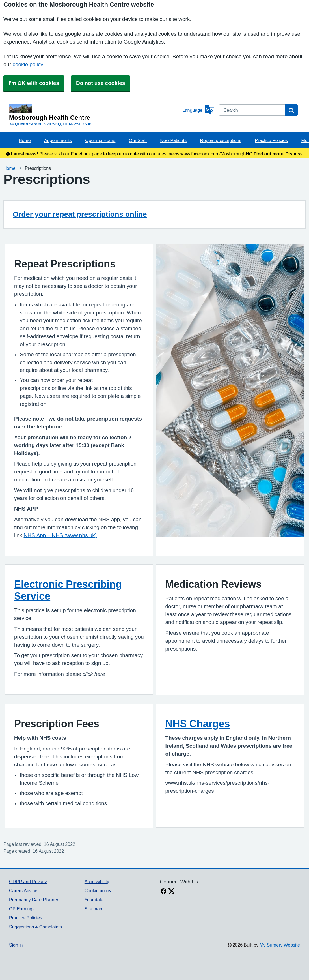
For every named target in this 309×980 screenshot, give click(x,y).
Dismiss (294, 154)
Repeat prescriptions (221, 140)
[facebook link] (163, 892)
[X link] (172, 892)
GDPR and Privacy (28, 882)
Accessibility (97, 882)
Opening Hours (100, 140)
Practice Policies (271, 140)
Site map (93, 909)
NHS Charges (198, 724)
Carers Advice (23, 891)
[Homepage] (95, 113)
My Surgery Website (280, 945)
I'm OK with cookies (34, 83)
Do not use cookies (101, 83)
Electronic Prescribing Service (68, 590)
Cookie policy (98, 891)
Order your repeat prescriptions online (80, 214)
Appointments (58, 140)
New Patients (173, 140)
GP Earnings (22, 909)
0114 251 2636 (77, 124)
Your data (94, 900)
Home (25, 140)
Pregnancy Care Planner (34, 900)
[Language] (198, 110)
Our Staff (138, 140)
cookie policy (28, 64)
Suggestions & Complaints (35, 927)
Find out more (269, 154)
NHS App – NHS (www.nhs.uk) (60, 535)
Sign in (16, 945)
